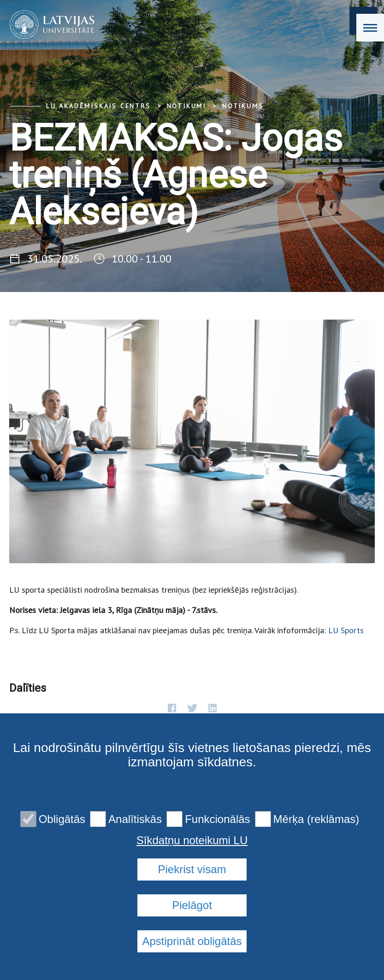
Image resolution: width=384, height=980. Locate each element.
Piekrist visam (192, 869)
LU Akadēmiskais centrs (98, 106)
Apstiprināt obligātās (192, 941)
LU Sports (346, 630)
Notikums (243, 106)
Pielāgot (192, 905)
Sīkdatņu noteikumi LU (192, 840)
